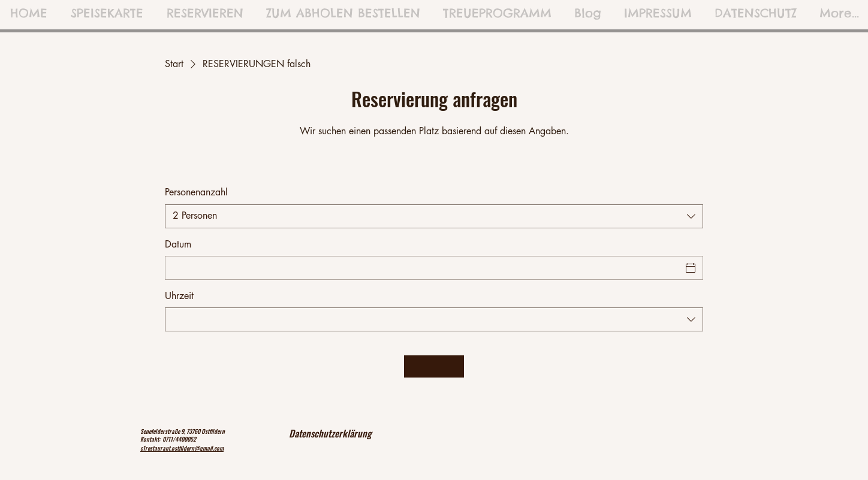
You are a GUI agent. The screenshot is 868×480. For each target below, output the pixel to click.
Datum (178, 244)
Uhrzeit (179, 296)
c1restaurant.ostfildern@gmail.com (182, 448)
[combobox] (434, 216)
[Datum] (423, 268)
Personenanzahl (196, 192)
